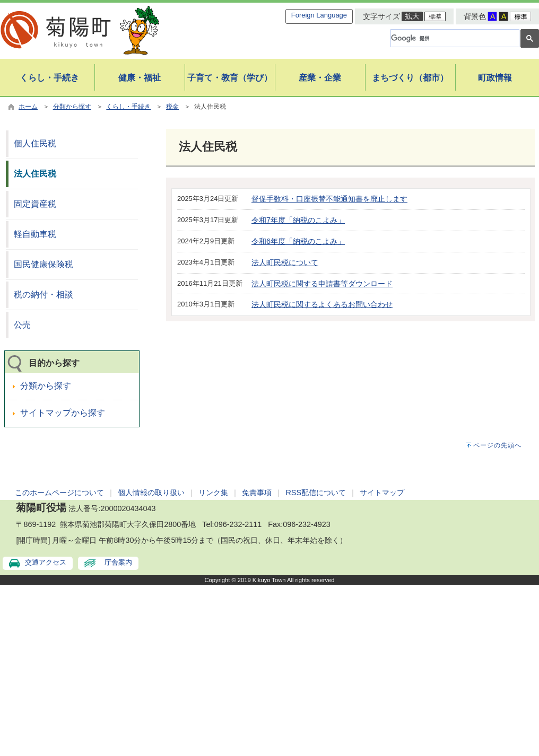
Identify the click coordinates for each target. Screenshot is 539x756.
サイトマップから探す (63, 413)
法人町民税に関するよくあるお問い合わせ (322, 304)
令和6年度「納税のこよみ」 (298, 241)
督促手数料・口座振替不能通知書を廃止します (329, 199)
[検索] (454, 38)
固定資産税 (35, 204)
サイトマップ (382, 493)
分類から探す (72, 107)
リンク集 (213, 493)
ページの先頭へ (497, 445)
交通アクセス (46, 562)
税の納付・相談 (44, 295)
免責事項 (257, 493)
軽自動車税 (35, 234)
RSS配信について (316, 493)
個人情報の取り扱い (151, 493)
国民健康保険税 (44, 264)
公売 (22, 325)
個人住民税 (35, 143)
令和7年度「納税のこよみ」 (298, 220)
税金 (172, 107)
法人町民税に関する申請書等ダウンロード (322, 284)
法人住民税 (35, 174)
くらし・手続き (128, 107)
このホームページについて (59, 493)
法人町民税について (285, 262)
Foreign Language (319, 15)
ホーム (28, 107)
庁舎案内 (118, 562)
